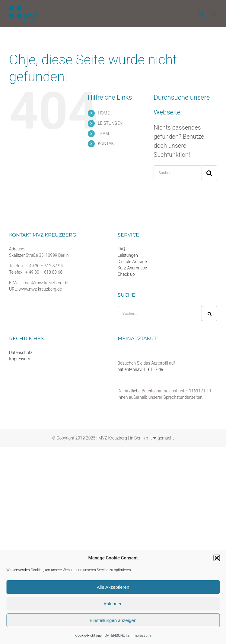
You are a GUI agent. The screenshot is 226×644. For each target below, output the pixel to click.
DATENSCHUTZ (117, 636)
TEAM (103, 134)
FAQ (121, 249)
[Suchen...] (178, 173)
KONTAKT (107, 143)
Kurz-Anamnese (132, 268)
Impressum (142, 636)
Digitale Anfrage (132, 262)
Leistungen (128, 255)
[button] (217, 558)
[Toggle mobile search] (202, 14)
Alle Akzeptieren (113, 587)
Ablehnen (113, 604)
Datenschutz (21, 353)
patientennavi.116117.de (140, 369)
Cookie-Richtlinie (89, 636)
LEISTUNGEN (110, 123)
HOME (104, 113)
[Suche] (209, 173)
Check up (126, 274)
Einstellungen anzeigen (113, 620)
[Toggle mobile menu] (214, 14)
